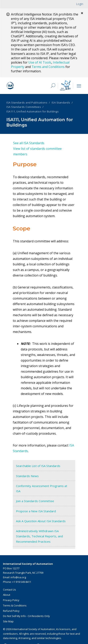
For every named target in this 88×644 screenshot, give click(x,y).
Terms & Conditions (15, 605)
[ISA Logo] (26, 85)
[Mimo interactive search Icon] (65, 85)
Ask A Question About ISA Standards (41, 520)
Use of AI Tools (40, 62)
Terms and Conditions (48, 67)
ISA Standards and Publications (27, 102)
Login (80, 4)
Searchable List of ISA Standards (38, 465)
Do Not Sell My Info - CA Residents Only (26, 616)
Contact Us (9, 589)
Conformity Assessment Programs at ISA (42, 488)
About (7, 594)
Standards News (27, 475)
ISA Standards (61, 102)
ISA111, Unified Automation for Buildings (33, 111)
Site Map (8, 621)
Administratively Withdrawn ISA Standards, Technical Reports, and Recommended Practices (39, 536)
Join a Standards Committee (35, 501)
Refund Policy (11, 610)
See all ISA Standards (29, 143)
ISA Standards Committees (24, 106)
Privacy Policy (11, 600)
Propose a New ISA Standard (36, 511)
